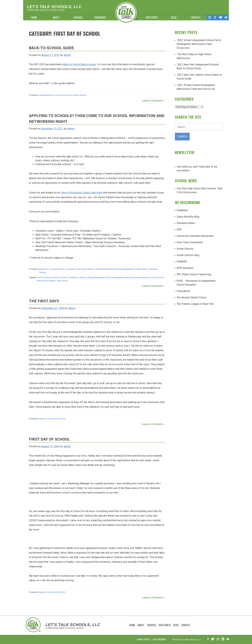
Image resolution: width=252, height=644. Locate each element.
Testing (42, 272)
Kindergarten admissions (124, 277)
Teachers (153, 269)
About (56, 17)
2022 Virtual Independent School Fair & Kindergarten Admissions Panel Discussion (199, 44)
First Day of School (63, 95)
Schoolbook (183, 291)
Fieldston (74, 277)
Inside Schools (185, 249)
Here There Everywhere (190, 242)
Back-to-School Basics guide (79, 64)
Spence (52, 281)
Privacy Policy (143, 639)
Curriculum (70, 269)
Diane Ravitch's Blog (188, 217)
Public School (80, 95)
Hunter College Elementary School (95, 277)
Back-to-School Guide (51, 48)
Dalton (56, 277)
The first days (44, 301)
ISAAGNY (182, 262)
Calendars (100, 17)
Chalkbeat (182, 210)
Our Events (152, 17)
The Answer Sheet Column (191, 297)
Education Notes (186, 223)
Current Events (58, 269)
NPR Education (185, 268)
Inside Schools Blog (188, 255)
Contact (196, 17)
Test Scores (62, 281)
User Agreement (160, 639)
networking (142, 277)
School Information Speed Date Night (81, 193)
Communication (46, 95)
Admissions (44, 269)
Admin (67, 55)
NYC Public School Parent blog (194, 274)
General (99, 269)
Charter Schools (44, 277)
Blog (174, 17)
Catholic (43, 419)
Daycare (42, 592)
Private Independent (124, 269)
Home (34, 17)
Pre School (153, 277)
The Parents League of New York (195, 304)
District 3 (64, 277)
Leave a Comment (152, 101)
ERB (179, 229)
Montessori (109, 269)
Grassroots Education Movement (195, 236)
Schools (78, 17)
